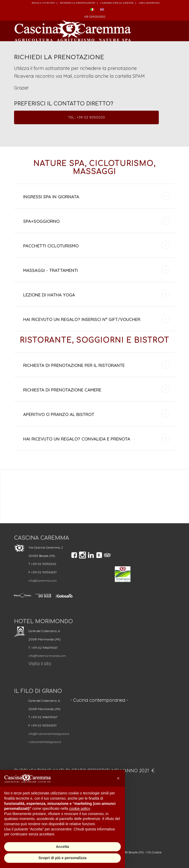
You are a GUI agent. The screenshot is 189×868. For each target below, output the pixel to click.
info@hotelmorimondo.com (47, 656)
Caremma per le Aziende (117, 3)
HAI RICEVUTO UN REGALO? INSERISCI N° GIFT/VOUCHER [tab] (96, 319)
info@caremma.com (43, 581)
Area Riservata (149, 3)
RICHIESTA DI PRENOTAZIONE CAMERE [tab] (96, 389)
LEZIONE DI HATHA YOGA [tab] (96, 294)
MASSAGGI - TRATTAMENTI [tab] (96, 270)
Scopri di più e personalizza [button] (62, 858)
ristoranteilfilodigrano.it (45, 742)
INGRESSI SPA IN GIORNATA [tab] (96, 196)
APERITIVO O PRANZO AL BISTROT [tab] (96, 414)
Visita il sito (40, 664)
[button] (118, 778)
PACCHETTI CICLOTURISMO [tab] (96, 245)
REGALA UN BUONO (43, 3)
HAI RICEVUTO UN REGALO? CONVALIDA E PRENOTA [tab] (96, 438)
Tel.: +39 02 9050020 (86, 117)
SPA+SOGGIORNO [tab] (96, 221)
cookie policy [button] (80, 808)
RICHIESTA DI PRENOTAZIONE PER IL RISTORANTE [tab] (96, 365)
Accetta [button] (63, 847)
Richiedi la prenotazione (77, 3)
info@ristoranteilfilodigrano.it (49, 734)
